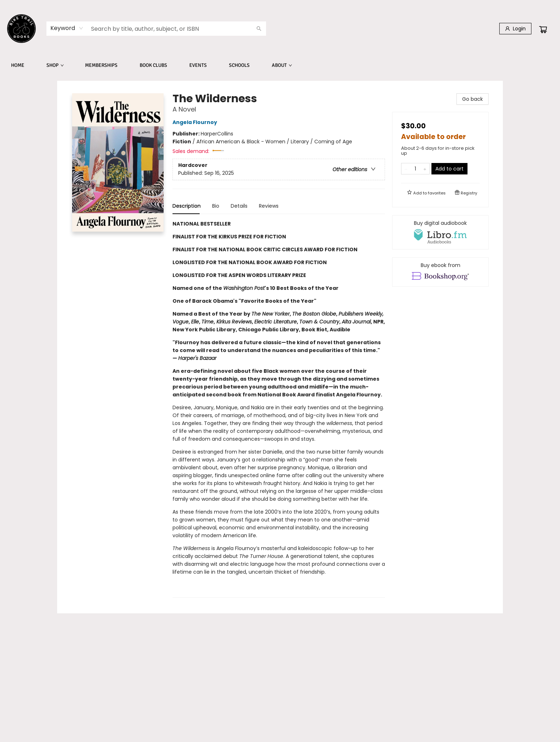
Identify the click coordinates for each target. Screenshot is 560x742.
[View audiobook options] (440, 232)
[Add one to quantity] (425, 169)
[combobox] (67, 28)
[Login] (515, 29)
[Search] (259, 29)
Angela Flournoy (196, 122)
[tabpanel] (279, 409)
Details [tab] (239, 206)
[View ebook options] (440, 272)
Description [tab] (187, 206)
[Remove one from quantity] (406, 169)
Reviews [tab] (269, 206)
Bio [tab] (216, 206)
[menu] (280, 65)
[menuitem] (18, 65)
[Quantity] (415, 169)
